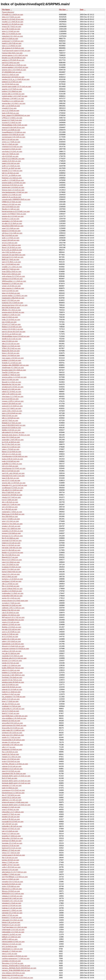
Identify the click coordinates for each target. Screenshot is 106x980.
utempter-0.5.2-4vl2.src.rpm (12, 913)
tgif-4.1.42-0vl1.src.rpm (10, 173)
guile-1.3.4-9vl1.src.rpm (11, 238)
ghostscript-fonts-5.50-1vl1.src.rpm (15, 305)
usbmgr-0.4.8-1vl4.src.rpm (12, 766)
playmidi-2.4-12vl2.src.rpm (12, 605)
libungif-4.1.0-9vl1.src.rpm (11, 382)
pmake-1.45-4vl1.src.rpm (11, 526)
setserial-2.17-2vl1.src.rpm (12, 786)
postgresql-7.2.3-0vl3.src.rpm (13, 41)
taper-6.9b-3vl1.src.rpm (11, 478)
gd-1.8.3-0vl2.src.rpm (10, 507)
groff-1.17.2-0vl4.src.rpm (11, 166)
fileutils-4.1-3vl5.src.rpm (11, 209)
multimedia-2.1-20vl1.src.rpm (13, 593)
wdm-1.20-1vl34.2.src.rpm (12, 394)
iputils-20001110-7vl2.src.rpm (13, 668)
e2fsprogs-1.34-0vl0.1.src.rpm (13, 99)
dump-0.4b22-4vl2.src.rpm (12, 572)
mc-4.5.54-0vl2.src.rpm (10, 84)
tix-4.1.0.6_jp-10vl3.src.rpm (12, 250)
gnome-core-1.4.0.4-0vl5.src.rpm (14, 70)
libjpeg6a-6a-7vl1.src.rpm (11, 384)
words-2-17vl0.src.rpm (10, 634)
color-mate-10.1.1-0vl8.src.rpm (13, 730)
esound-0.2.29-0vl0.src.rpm (12, 495)
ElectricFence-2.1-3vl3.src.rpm (13, 793)
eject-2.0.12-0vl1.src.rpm (11, 771)
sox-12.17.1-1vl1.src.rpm (11, 480)
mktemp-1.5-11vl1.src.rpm (12, 944)
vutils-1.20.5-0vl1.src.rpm (11, 867)
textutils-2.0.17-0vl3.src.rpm (12, 171)
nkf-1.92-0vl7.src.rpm (10, 824)
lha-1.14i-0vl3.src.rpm (10, 752)
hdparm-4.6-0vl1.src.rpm (11, 829)
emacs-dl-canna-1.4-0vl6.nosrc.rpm (15, 802)
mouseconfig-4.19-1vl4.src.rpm (13, 740)
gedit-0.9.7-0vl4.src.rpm (11, 269)
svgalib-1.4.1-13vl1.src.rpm (12, 267)
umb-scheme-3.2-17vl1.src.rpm (13, 276)
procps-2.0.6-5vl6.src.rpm (11, 533)
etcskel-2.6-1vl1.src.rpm (11, 817)
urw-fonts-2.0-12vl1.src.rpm (12, 151)
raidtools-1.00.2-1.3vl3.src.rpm (13, 608)
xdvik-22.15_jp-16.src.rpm (11, 197)
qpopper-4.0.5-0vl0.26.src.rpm (13, 135)
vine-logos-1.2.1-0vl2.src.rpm (13, 396)
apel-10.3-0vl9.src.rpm (10, 685)
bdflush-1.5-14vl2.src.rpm (11, 937)
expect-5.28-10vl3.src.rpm (12, 404)
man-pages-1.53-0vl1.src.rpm (13, 358)
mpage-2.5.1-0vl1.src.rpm (11, 757)
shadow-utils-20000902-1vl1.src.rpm (15, 365)
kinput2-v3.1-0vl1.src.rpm (11, 389)
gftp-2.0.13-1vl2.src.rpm (11, 344)
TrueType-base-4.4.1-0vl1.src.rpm (14, 927)
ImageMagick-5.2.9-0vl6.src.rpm (14, 132)
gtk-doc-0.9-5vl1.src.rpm (11, 704)
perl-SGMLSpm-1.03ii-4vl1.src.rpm (15, 716)
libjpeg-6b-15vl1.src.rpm (11, 351)
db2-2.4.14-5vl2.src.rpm (11, 471)
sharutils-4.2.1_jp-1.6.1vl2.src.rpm (14, 485)
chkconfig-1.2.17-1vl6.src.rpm (13, 812)
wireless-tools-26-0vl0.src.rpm (13, 682)
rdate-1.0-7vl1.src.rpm (10, 915)
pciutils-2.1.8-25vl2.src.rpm (12, 591)
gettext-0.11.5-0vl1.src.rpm (12, 82)
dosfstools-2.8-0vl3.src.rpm (12, 749)
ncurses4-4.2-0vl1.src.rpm (12, 149)
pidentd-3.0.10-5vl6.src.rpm (12, 690)
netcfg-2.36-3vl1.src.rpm (11, 819)
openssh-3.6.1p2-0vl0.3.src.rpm (14, 255)
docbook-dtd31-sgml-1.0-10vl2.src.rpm (16, 781)
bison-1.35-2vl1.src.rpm (11, 353)
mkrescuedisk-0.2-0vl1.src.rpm (13, 942)
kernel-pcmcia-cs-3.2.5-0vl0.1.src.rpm (16, 211)
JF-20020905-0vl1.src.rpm (12, 72)
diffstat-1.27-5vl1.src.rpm (11, 850)
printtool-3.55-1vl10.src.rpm (12, 733)
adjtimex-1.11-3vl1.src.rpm (12, 800)
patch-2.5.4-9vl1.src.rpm (11, 569)
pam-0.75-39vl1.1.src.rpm (11, 262)
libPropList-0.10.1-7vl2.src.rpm (13, 617)
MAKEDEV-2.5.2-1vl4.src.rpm (13, 894)
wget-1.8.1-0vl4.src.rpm (11, 228)
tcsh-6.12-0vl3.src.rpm (10, 291)
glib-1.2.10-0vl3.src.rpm (11, 418)
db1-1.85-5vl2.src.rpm (10, 502)
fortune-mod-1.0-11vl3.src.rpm (13, 190)
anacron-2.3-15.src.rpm (11, 846)
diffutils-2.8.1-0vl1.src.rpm (11, 310)
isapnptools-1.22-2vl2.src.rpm (13, 644)
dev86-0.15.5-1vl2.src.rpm (12, 339)
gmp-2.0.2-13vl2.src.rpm (11, 437)
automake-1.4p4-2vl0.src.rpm (13, 440)
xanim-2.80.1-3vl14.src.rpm (12, 411)
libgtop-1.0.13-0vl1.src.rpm (12, 327)
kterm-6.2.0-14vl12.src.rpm (12, 560)
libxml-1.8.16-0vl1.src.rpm (11, 248)
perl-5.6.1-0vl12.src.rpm (11, 63)
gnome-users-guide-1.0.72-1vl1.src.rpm (16, 87)
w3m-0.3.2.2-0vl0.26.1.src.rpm (13, 159)
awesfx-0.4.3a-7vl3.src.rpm (12, 680)
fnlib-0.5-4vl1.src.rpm (10, 416)
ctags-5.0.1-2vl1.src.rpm (11, 574)
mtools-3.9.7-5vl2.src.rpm (11, 497)
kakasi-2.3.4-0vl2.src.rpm (11, 231)
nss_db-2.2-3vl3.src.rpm (11, 653)
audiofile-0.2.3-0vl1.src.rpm (12, 464)
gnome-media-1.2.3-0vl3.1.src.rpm (15, 296)
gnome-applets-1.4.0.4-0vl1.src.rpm (15, 67)
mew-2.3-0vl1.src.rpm (10, 317)
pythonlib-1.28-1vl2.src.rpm (12, 826)
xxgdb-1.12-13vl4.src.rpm (11, 665)
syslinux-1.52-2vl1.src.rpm (12, 651)
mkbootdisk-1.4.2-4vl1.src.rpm (13, 932)
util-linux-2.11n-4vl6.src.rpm (12, 233)
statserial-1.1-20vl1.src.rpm (12, 910)
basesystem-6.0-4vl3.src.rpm (13, 975)
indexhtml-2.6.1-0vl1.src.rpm (12, 36)
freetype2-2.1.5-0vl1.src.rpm (12, 284)
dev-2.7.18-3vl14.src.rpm (11, 795)
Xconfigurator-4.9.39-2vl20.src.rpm (15, 456)
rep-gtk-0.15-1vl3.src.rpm (11, 629)
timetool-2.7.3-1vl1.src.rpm (12, 918)
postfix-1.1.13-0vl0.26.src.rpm (13, 180)
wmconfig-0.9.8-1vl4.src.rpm (12, 723)
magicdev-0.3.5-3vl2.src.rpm (12, 656)
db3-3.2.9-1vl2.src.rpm (10, 139)
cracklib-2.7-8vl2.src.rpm (11, 375)
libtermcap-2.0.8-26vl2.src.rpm (13, 514)
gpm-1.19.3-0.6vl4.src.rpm (12, 413)
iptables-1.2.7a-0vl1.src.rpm (12, 673)
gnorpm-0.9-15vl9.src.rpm (11, 428)
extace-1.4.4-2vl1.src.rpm (11, 204)
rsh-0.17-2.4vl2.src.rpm (11, 711)
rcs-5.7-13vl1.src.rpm (10, 500)
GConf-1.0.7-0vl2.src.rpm (11, 324)
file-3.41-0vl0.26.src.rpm (11, 555)
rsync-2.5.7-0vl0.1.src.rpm (12, 408)
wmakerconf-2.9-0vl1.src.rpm (13, 387)
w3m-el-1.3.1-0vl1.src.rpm (12, 454)
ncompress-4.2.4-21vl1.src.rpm (13, 790)
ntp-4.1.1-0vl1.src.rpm (10, 144)
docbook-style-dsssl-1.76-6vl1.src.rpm (16, 435)
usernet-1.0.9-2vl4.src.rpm (12, 906)
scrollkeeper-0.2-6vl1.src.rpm (13, 488)
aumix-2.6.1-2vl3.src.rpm (11, 598)
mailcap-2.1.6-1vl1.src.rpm (12, 908)
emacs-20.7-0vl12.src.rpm (12, 27)
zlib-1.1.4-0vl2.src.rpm (10, 584)
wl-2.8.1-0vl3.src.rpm (10, 243)
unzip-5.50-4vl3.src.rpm (11, 240)
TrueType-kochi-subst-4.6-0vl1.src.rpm (16, 51)
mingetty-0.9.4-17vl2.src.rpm (12, 882)
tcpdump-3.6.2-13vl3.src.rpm (13, 303)
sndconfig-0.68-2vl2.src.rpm (12, 596)
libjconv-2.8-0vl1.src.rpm (11, 891)
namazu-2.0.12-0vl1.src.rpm (12, 279)
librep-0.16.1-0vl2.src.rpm (11, 274)
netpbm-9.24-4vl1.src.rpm (11, 161)
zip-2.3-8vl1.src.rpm (9, 322)
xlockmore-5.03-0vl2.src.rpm (12, 185)
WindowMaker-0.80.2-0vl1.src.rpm (15, 125)
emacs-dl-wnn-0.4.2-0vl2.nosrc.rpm (15, 601)
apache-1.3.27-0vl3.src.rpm (12, 89)
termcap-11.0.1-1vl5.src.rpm (12, 536)
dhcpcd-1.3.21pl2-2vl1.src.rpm (13, 646)
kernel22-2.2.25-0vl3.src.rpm (13, 24)
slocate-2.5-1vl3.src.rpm (11, 742)
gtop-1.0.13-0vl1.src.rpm (11, 293)
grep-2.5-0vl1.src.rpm (10, 341)
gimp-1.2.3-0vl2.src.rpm (11, 31)
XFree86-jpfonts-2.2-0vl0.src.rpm (14, 65)
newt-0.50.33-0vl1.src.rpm (12, 687)
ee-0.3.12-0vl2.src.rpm (10, 399)
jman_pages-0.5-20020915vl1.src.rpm (16, 115)
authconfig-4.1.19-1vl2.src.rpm (13, 709)
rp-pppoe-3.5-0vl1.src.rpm (11, 567)
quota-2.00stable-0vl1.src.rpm (13, 620)
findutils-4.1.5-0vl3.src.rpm (12, 363)
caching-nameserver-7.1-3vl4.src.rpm (16, 959)
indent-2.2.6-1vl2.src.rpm (11, 543)
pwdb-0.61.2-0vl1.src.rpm (11, 639)
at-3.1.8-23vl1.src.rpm (10, 637)
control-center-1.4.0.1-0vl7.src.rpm (15, 96)
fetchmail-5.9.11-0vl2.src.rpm (13, 257)
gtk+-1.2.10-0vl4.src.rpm (11, 106)
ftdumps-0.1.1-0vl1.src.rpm (12, 889)
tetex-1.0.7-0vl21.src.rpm (11, 17)
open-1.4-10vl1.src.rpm (11, 879)
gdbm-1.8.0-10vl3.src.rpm (11, 641)
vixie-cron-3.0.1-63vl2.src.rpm (13, 735)
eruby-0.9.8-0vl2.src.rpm (11, 761)
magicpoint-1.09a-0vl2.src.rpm (13, 298)
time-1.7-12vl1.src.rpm (10, 701)
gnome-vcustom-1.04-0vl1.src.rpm (15, 956)
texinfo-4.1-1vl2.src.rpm (11, 219)
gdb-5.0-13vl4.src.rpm (10, 39)
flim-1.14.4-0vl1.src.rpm (11, 586)
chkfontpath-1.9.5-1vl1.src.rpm (13, 930)
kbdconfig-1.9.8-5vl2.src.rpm (12, 838)
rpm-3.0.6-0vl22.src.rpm (11, 207)
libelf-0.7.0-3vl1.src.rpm (11, 713)
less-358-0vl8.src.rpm (10, 517)
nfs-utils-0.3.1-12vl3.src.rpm (12, 490)
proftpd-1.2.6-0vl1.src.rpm (11, 360)
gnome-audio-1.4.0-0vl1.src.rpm (14, 183)
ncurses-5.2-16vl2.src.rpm (12, 123)
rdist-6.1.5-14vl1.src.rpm (11, 670)
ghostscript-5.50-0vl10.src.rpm (13, 77)
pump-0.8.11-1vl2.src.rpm (11, 798)
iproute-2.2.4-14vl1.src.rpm (12, 661)
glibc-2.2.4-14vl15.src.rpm (11, 34)
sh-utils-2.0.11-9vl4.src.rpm (12, 223)
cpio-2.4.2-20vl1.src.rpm (11, 562)
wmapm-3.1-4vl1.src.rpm (11, 807)
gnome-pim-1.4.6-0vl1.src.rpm (13, 187)
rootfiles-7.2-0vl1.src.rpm (11, 874)
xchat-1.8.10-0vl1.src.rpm (11, 286)
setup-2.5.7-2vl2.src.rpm (11, 853)
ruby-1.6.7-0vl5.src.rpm (11, 154)
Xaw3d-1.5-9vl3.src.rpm (11, 372)
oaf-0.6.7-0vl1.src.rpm (10, 420)
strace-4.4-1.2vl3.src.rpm (11, 447)
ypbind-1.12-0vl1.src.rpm (11, 625)
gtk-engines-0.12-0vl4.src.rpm (13, 48)
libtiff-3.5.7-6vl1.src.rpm (11, 260)
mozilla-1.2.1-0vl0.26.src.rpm (13, 22)
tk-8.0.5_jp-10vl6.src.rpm (11, 130)
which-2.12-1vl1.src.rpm (11, 699)
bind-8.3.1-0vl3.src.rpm (10, 75)
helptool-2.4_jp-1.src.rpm (11, 925)
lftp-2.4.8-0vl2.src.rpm (10, 235)
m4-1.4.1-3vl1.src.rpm (10, 466)
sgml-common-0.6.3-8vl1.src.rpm (14, 725)
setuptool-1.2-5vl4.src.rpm (12, 903)
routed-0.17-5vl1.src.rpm (11, 814)
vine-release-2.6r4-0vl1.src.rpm (13, 973)
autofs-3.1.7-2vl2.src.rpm (11, 737)
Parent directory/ (8, 12)
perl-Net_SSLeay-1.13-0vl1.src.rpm (15, 764)
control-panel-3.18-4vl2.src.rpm (13, 855)
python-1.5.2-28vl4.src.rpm (12, 91)
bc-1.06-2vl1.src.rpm (10, 509)
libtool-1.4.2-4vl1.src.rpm (11, 346)
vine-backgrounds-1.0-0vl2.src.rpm (15, 192)
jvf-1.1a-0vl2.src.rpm (9, 946)
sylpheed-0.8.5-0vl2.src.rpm (12, 147)
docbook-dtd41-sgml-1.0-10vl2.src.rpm (16, 776)
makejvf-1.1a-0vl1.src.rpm (11, 934)
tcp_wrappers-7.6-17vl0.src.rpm (14, 697)
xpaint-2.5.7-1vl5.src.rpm (11, 505)
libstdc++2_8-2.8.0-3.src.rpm (13, 553)
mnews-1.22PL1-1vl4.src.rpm (13, 401)
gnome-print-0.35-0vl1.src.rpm (13, 312)
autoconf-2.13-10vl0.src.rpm (12, 406)
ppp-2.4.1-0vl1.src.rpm (10, 380)
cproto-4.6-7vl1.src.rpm (11, 663)
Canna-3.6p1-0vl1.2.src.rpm (12, 53)
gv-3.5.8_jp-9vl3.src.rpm (11, 442)
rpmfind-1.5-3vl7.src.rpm (11, 694)
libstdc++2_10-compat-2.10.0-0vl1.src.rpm (17, 978)
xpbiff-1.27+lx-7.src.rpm (11, 865)
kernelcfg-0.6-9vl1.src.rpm (12, 884)
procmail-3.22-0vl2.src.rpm (12, 541)
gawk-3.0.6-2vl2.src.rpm (11, 163)
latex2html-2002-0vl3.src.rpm (13, 226)
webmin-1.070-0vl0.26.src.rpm (13, 60)
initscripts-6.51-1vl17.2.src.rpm (13, 476)
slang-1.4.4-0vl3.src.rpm (11, 356)
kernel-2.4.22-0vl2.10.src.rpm (13, 19)
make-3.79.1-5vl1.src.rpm (11, 245)
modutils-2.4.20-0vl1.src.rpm (12, 531)
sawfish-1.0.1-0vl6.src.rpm (12, 195)
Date (82, 10)
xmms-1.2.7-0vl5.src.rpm (11, 142)
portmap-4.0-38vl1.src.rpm (12, 841)
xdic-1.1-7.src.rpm (9, 747)
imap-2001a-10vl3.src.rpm (12, 272)
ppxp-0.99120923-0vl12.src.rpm (14, 425)
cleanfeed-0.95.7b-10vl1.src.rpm (14, 774)
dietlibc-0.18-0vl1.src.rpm (11, 430)
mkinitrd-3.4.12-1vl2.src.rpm (12, 769)
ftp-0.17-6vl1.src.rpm (10, 778)
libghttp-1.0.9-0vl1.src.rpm (12, 627)
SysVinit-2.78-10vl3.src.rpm (12, 677)
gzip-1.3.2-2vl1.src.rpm (10, 521)
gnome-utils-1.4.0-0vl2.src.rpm (13, 94)
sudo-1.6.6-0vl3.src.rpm (11, 461)
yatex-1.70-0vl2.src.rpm (11, 449)
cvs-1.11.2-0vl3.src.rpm (11, 111)
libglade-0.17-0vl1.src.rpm (11, 423)
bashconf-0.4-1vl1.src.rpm (12, 848)
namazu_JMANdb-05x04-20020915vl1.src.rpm (19, 968)
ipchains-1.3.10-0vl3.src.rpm (12, 579)
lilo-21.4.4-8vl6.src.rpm (10, 538)
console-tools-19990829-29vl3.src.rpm (16, 199)
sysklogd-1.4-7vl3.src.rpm (11, 706)
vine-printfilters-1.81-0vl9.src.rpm (14, 718)
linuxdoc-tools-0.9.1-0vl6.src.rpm (14, 370)
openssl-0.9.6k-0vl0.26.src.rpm (13, 127)
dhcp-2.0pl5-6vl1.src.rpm (11, 492)
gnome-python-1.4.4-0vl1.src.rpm (14, 377)
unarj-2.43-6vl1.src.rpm (11, 810)
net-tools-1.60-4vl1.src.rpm (12, 548)
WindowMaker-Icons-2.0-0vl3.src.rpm (16, 336)
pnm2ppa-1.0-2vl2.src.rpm (12, 581)
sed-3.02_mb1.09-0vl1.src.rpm (13, 473)
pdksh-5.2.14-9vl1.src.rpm (12, 392)
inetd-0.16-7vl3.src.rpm (10, 754)
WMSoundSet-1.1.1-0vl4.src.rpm (14, 281)
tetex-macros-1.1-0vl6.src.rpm (13, 288)
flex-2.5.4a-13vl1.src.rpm (11, 444)
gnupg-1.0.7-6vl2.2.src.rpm (12, 120)
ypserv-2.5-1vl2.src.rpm (11, 622)
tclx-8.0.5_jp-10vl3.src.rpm (12, 334)
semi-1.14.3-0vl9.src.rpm (11, 632)
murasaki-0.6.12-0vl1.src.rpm (13, 822)
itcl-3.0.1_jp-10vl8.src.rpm (11, 175)
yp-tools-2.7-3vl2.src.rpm (11, 603)
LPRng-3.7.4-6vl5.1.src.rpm (12, 118)
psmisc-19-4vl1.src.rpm (11, 860)
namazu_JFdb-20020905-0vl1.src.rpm (16, 970)
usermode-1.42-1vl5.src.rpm (12, 745)
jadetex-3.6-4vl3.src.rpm (11, 615)
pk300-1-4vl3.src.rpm (10, 939)
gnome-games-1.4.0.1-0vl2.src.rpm (15, 55)
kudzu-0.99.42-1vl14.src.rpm (12, 459)
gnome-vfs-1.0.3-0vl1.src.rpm (13, 216)
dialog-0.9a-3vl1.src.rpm (11, 610)
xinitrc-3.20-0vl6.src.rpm (11, 886)
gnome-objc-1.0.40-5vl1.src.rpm (14, 483)
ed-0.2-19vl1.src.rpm (10, 577)
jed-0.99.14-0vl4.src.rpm (11, 308)
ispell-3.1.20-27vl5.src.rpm (12, 43)
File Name (6, 10)
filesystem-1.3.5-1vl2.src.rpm (13, 963)
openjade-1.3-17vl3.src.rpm (12, 221)
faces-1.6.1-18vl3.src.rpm (11, 529)
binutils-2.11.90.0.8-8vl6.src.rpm (14, 58)
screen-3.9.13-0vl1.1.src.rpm (13, 329)
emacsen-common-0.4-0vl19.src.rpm (15, 649)
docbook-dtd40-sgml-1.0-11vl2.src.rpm (16, 783)
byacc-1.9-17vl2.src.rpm (11, 759)
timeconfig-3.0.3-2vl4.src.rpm (13, 728)
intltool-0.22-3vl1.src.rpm (11, 721)
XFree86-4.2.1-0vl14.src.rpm (13, 15)
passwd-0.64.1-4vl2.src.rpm (12, 898)
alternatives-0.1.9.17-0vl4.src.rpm (14, 872)
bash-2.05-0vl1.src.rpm (10, 113)
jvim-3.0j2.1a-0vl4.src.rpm (11, 252)
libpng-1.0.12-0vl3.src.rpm (12, 452)
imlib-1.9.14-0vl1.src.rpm (11, 320)
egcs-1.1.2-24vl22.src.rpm (12, 46)
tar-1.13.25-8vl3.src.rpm (11, 264)
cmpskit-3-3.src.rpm (9, 108)
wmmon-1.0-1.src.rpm (10, 870)
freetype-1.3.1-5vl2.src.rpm (12, 178)
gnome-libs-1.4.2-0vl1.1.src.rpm (14, 103)
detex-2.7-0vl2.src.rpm (10, 862)
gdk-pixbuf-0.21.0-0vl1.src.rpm (13, 432)
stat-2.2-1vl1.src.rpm (10, 954)
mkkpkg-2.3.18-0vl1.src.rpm (12, 896)
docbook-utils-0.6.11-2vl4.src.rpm (14, 658)
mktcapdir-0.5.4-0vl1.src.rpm (12, 920)
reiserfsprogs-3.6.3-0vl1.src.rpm (14, 468)
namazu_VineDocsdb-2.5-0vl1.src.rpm (16, 966)
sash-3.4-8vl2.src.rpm (10, 788)
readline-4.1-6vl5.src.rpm (11, 315)
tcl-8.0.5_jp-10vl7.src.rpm (11, 168)
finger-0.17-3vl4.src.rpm (11, 834)
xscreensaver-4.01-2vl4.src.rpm (14, 137)
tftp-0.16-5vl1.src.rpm (10, 858)
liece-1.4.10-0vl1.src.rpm (11, 545)
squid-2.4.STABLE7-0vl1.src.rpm (14, 214)
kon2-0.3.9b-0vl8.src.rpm (11, 550)
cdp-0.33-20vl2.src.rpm (10, 613)
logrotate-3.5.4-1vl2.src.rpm (12, 843)
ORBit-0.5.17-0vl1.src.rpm (12, 202)
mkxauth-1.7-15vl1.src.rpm (12, 951)
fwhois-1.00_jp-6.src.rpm (11, 922)
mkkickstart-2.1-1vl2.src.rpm (12, 949)
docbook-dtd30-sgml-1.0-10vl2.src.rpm (16, 805)
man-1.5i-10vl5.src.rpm (10, 565)
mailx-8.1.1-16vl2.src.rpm (11, 692)
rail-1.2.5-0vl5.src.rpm (10, 831)
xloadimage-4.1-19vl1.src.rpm (13, 368)
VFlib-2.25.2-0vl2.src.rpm (11, 348)
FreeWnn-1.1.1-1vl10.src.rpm (13, 101)
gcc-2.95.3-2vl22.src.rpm (11, 29)
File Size (62, 10)
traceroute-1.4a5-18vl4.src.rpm (13, 675)
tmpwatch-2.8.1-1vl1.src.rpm (12, 901)
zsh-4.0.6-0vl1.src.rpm (10, 156)
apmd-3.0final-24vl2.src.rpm (12, 589)
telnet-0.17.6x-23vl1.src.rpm (12, 524)
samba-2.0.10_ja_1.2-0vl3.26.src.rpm (16, 79)
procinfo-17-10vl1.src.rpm (11, 836)
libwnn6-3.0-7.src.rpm (10, 557)
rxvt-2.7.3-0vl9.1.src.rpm (11, 519)
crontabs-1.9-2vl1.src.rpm (11, 961)
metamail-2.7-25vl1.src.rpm (12, 512)
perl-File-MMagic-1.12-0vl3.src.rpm (15, 877)
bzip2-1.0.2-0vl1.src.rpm (11, 300)
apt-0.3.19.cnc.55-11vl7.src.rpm (14, 332)
